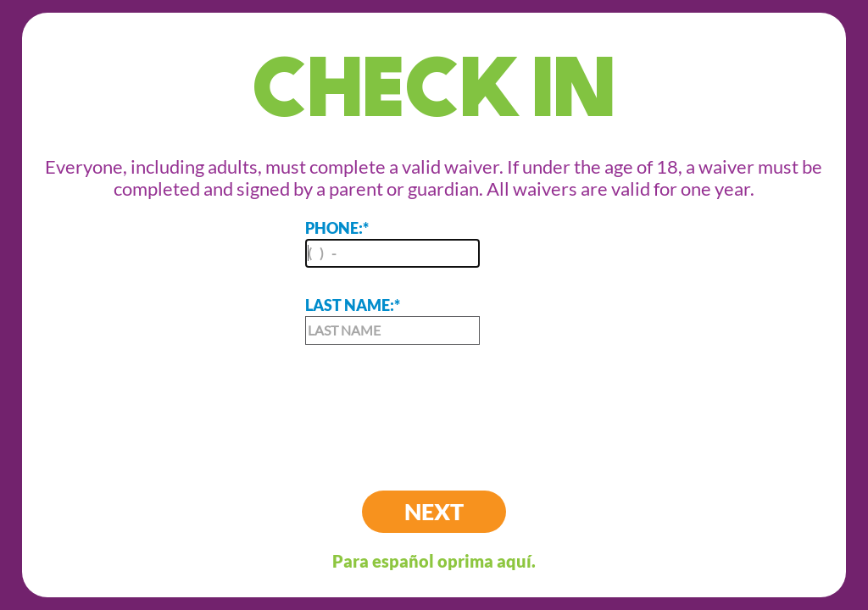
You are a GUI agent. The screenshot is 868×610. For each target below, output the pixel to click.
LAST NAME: (392, 320)
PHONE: (392, 243)
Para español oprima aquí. (434, 561)
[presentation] (434, 404)
